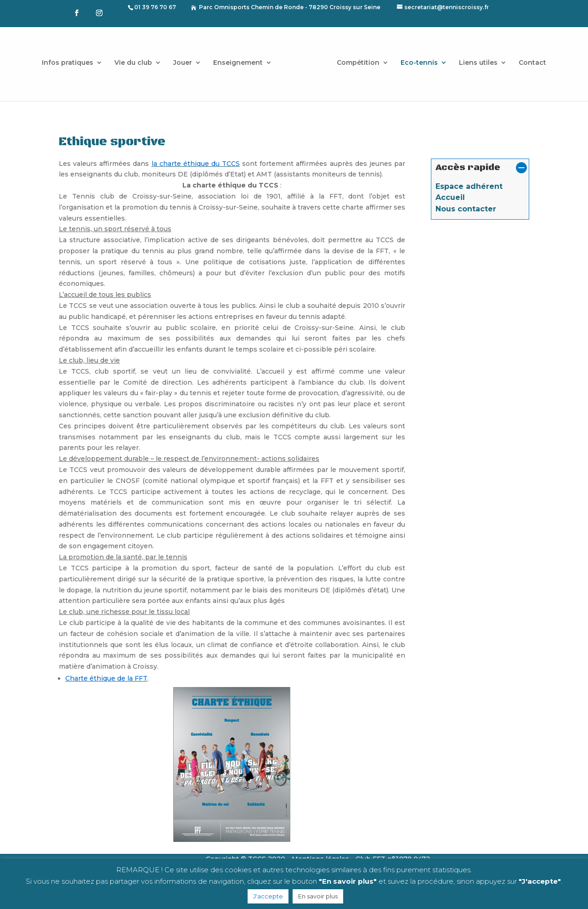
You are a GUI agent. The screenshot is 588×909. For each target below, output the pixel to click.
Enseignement (238, 63)
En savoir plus (318, 896)
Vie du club (133, 63)
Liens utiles (478, 63)
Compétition (358, 63)
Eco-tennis (419, 63)
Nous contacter (466, 209)
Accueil (450, 197)
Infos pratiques (68, 63)
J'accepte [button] (268, 896)
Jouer (183, 63)
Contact (532, 63)
